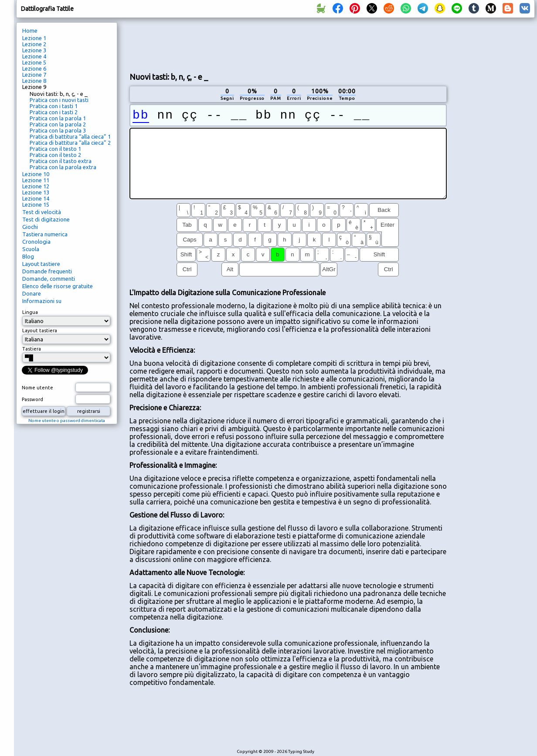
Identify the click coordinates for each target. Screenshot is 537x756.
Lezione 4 (34, 56)
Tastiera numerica (45, 234)
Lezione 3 (34, 50)
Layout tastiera (40, 330)
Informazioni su (42, 301)
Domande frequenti (47, 271)
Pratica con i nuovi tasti (59, 100)
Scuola (31, 249)
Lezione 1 (34, 38)
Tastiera (32, 349)
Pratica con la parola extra (63, 167)
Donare (32, 293)
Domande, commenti (49, 279)
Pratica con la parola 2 (58, 124)
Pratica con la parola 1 (58, 118)
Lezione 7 (34, 75)
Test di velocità (42, 212)
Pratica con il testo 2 (55, 155)
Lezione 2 (34, 44)
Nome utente (37, 388)
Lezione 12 (36, 186)
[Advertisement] (288, 44)
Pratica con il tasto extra (61, 161)
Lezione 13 (36, 192)
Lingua (30, 312)
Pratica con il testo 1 (55, 149)
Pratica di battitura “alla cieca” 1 (70, 136)
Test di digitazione (46, 219)
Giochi (30, 227)
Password (32, 399)
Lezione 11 (36, 180)
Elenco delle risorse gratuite (58, 286)
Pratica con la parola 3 (58, 130)
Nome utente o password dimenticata (67, 421)
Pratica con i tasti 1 (54, 106)
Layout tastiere (41, 264)
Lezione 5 (34, 62)
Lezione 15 (36, 204)
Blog (28, 256)
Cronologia (36, 242)
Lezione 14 (36, 198)
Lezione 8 (34, 81)
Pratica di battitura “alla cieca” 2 (70, 143)
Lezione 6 (34, 68)
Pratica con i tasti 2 (54, 112)
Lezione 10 (36, 174)
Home (30, 31)
